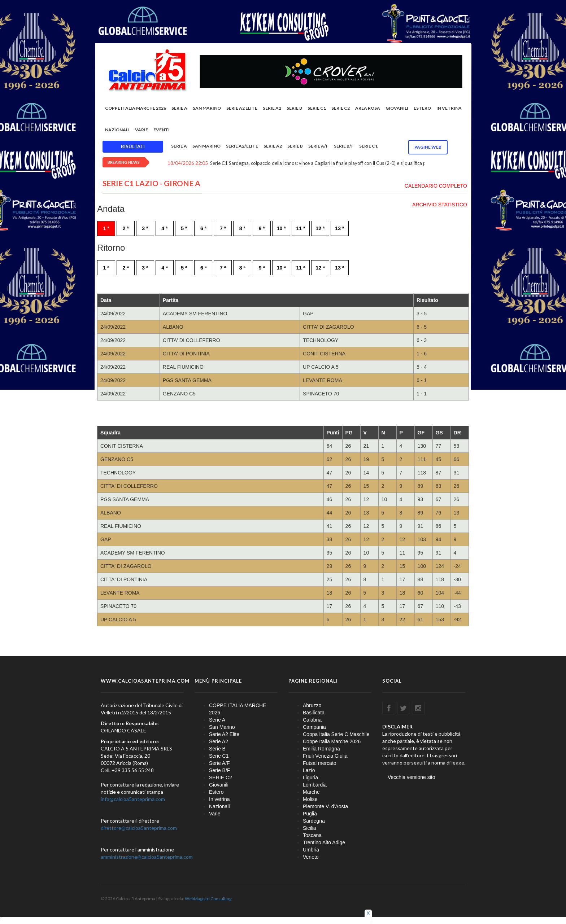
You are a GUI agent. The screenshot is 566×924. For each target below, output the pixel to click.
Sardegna (314, 821)
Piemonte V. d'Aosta (325, 806)
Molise (310, 799)
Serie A (179, 108)
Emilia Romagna (321, 749)
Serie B (294, 108)
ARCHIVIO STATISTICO (440, 205)
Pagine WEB (428, 147)
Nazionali (117, 130)
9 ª (262, 228)
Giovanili (397, 108)
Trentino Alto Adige (324, 842)
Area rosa (368, 108)
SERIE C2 (341, 108)
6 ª (203, 228)
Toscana (312, 835)
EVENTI (162, 130)
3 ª (145, 228)
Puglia (310, 814)
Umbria (311, 850)
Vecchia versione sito (412, 777)
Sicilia (310, 828)
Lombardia (315, 785)
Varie (141, 130)
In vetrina (449, 108)
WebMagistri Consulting (208, 899)
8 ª (242, 228)
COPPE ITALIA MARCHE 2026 (136, 108)
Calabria (312, 720)
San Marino (207, 108)
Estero (422, 108)
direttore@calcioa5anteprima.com (139, 828)
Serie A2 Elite (242, 108)
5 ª (184, 228)
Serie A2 (272, 108)
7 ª (223, 228)
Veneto (311, 857)
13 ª (339, 228)
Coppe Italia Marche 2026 (332, 741)
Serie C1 (317, 108)
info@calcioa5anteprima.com (133, 799)
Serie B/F (344, 146)
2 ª (125, 228)
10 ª (281, 228)
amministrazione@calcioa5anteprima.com (147, 857)
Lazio (309, 770)
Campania (314, 727)
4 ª (164, 228)
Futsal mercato (320, 763)
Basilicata (314, 713)
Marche (311, 792)
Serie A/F (318, 146)
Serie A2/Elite (242, 146)
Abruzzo (312, 705)
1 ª (106, 228)
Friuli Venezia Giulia (325, 756)
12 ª (320, 228)
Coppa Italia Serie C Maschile (336, 734)
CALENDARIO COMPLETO (436, 186)
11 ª (301, 228)
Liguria (310, 778)
